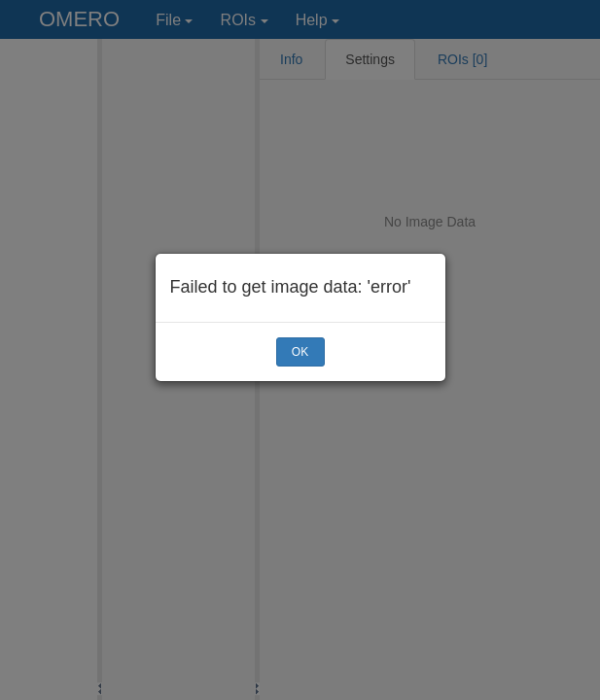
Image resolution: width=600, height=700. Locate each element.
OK (300, 352)
